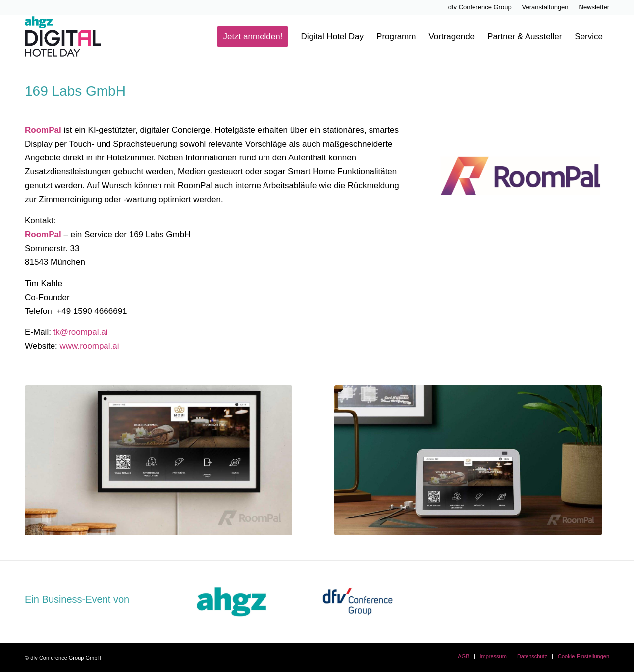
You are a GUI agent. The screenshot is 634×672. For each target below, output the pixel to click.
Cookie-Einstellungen (583, 656)
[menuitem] (480, 7)
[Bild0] (158, 461)
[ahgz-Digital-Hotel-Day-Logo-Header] (73, 37)
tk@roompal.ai (81, 332)
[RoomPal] (520, 178)
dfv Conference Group (480, 7)
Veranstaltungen (545, 7)
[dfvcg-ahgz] (231, 602)
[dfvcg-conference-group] (358, 602)
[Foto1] (468, 461)
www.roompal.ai (90, 346)
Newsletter (594, 7)
